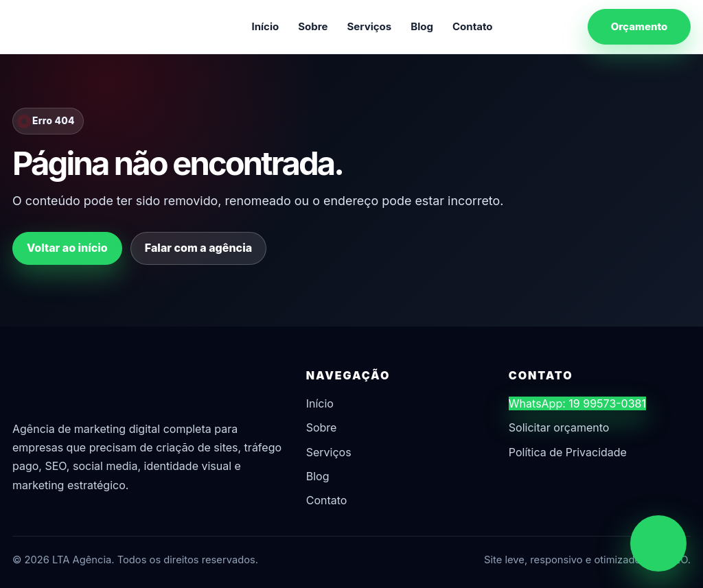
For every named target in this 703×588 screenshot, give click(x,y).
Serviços (370, 26)
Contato (473, 26)
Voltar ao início (67, 248)
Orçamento (639, 26)
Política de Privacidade (568, 452)
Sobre (313, 26)
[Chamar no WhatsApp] (658, 543)
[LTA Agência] (84, 27)
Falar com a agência (198, 248)
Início (265, 26)
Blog (422, 26)
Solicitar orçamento (559, 427)
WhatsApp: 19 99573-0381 (577, 403)
